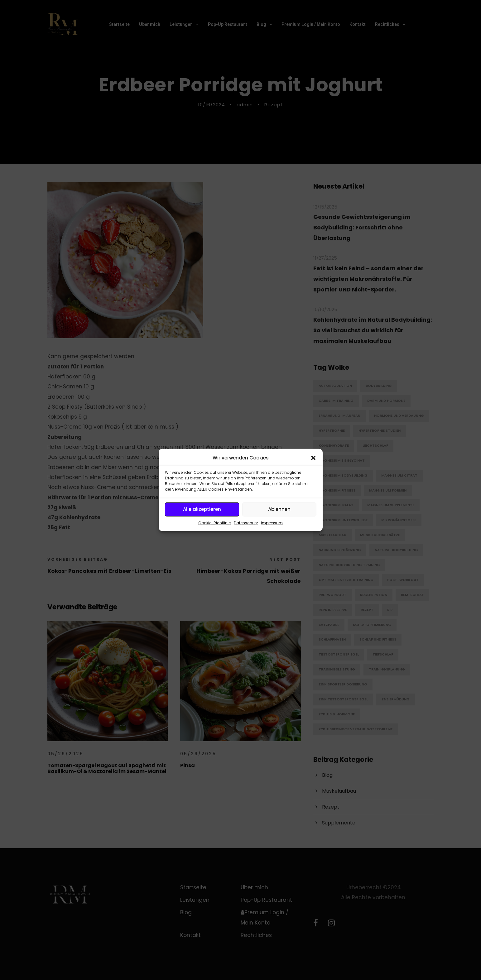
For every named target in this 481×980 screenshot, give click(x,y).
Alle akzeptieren (202, 509)
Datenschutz (246, 523)
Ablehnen (279, 509)
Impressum (272, 523)
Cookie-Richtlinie (214, 523)
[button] (313, 458)
